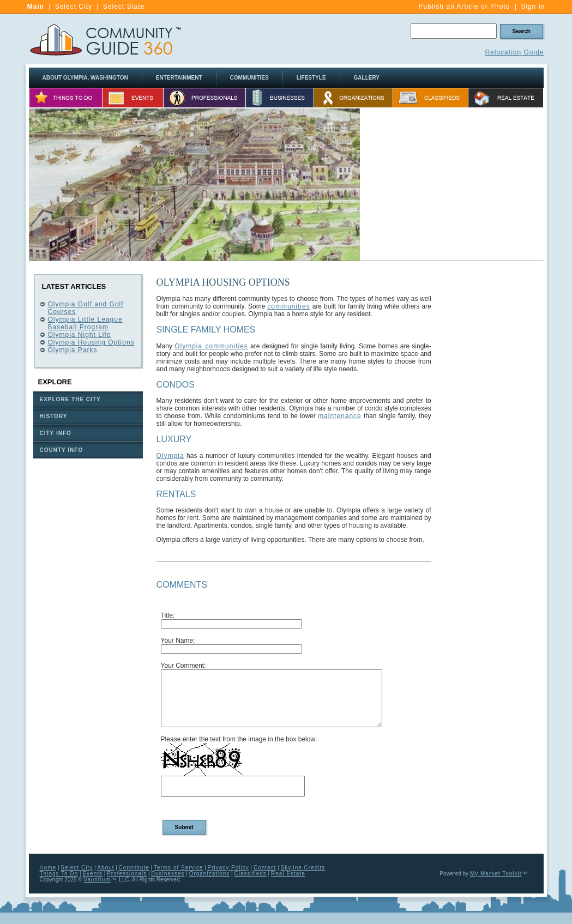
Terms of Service (178, 868)
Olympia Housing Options (91, 342)
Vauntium (97, 880)
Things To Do (59, 874)
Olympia (170, 456)
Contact (265, 868)
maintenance (340, 416)
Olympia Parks (73, 350)
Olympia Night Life (80, 335)
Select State (124, 7)
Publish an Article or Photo (465, 7)
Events (92, 874)
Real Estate (288, 874)
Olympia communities (211, 346)
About (106, 868)
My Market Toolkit (496, 874)
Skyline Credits (303, 868)
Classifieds (250, 874)
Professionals (127, 874)
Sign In (533, 7)
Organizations (210, 874)
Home (48, 868)
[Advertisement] (452, 185)
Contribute (134, 868)
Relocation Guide (514, 52)
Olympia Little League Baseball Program (85, 323)
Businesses (168, 874)
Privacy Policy (228, 868)
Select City (74, 7)
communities (288, 306)
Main (36, 7)
